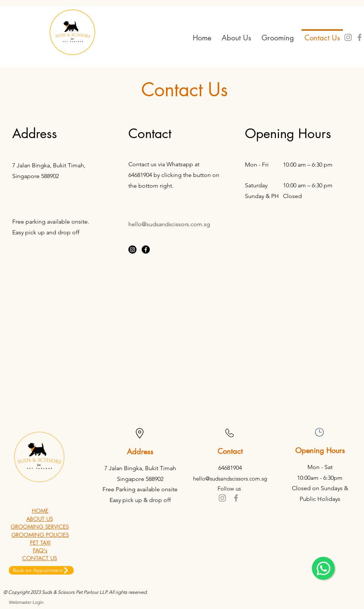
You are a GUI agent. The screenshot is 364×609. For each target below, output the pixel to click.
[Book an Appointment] (41, 570)
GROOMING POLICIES (40, 535)
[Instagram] (132, 250)
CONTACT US (40, 558)
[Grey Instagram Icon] (348, 37)
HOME (40, 511)
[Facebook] (146, 250)
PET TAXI (40, 543)
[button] (278, 35)
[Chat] (323, 568)
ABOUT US (40, 519)
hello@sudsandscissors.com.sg (169, 224)
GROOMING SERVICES (40, 527)
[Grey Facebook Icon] (236, 498)
